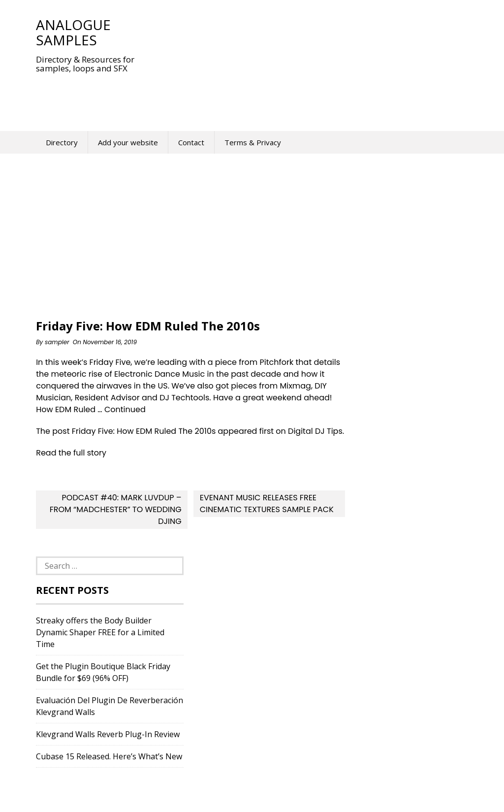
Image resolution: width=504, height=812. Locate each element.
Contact (191, 142)
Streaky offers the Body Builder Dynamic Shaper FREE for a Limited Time (100, 632)
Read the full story (71, 453)
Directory (62, 142)
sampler (57, 342)
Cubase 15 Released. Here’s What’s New (109, 756)
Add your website (128, 142)
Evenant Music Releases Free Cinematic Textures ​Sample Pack (267, 503)
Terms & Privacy (253, 142)
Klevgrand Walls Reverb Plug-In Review (108, 734)
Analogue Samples (73, 32)
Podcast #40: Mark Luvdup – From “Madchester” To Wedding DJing (116, 509)
